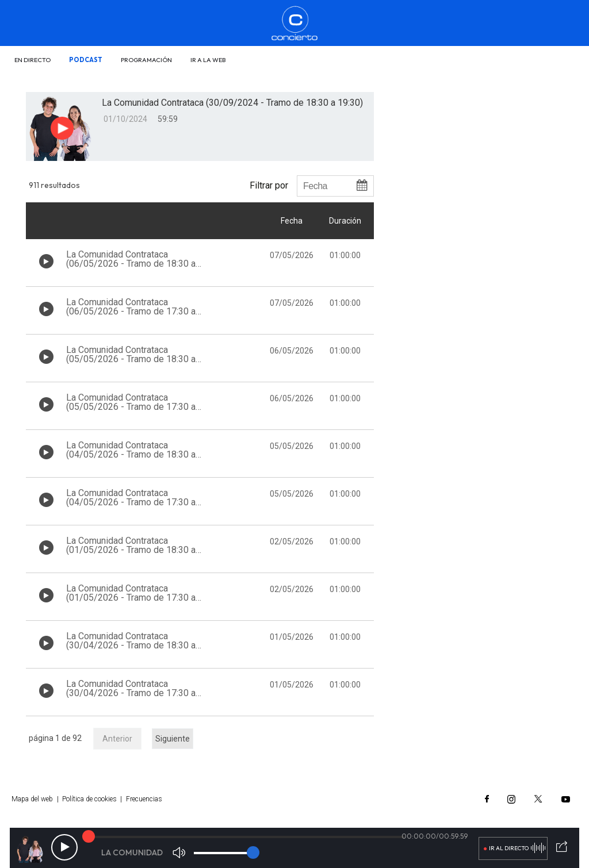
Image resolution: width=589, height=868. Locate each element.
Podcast (86, 60)
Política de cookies (89, 799)
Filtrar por (269, 185)
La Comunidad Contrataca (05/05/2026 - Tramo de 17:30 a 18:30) (131, 407)
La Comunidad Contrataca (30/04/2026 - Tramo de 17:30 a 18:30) (131, 693)
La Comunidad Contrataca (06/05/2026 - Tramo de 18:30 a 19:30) (131, 264)
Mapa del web (32, 799)
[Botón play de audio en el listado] (46, 261)
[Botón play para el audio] (62, 128)
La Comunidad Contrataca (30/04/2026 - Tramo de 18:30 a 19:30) (131, 645)
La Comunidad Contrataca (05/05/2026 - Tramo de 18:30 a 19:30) (131, 359)
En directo (32, 60)
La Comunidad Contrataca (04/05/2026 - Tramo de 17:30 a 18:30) (131, 502)
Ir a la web (208, 60)
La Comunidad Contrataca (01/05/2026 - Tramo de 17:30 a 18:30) (131, 598)
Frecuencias (144, 799)
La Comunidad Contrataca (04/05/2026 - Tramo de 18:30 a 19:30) (131, 454)
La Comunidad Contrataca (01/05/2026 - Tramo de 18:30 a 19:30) (131, 550)
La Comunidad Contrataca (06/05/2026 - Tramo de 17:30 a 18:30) (131, 311)
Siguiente (173, 739)
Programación (146, 60)
